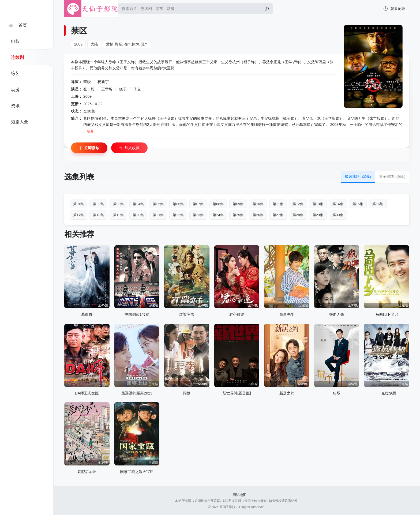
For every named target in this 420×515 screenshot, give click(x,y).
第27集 (278, 215)
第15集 (358, 204)
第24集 (218, 215)
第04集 (138, 204)
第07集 (198, 204)
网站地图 (239, 495)
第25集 (238, 215)
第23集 (198, 215)
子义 (137, 89)
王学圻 (107, 89)
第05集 (158, 204)
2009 (78, 44)
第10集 (258, 204)
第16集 (378, 204)
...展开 (89, 131)
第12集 (298, 204)
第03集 (118, 204)
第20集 (138, 215)
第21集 (158, 215)
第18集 (98, 215)
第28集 (298, 215)
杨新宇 (103, 82)
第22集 (178, 215)
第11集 (278, 204)
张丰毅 (89, 89)
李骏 (87, 82)
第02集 (98, 204)
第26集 (258, 215)
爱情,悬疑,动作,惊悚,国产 (127, 44)
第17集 (78, 215)
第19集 (118, 215)
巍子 (123, 89)
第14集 (338, 204)
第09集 (238, 204)
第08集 (218, 204)
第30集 (338, 215)
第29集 (318, 215)
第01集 (78, 204)
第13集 (318, 204)
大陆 (94, 44)
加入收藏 (129, 148)
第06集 (178, 204)
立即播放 (89, 148)
